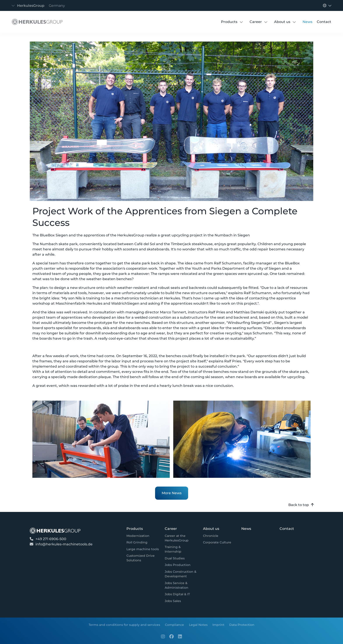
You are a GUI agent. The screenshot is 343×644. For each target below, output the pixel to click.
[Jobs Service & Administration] (181, 585)
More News (172, 493)
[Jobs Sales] (173, 601)
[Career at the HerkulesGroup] (181, 538)
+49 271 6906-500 (51, 539)
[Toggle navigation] (39, 6)
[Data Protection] (242, 625)
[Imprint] (218, 625)
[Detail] (36, 22)
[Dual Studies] (175, 558)
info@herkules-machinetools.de (64, 544)
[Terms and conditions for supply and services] (124, 625)
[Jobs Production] (178, 565)
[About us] (282, 22)
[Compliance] (174, 625)
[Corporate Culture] (217, 542)
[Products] (229, 22)
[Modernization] (138, 536)
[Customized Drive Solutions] (143, 558)
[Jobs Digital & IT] (177, 594)
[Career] (256, 22)
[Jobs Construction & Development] (181, 574)
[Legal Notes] (198, 625)
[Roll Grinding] (137, 542)
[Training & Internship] (181, 549)
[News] (307, 22)
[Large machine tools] (143, 549)
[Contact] (324, 22)
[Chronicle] (211, 536)
